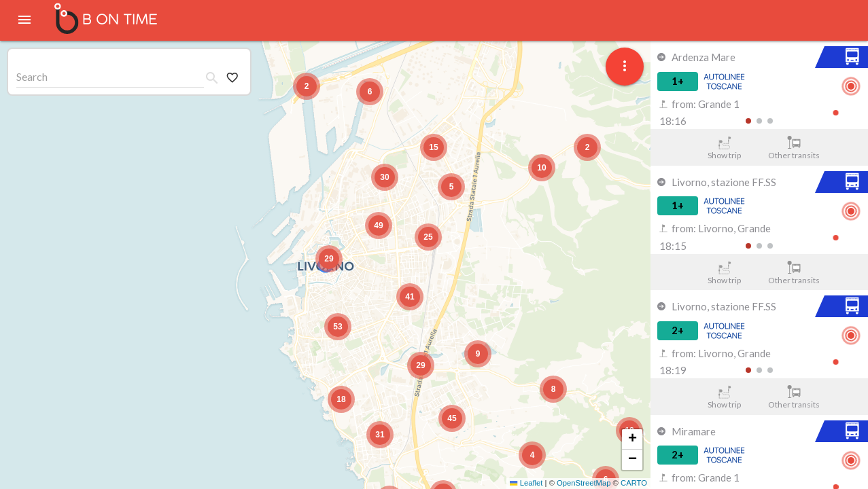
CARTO (634, 483)
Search (32, 76)
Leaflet (526, 483)
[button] (329, 259)
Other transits (794, 148)
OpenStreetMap (584, 483)
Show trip (724, 148)
